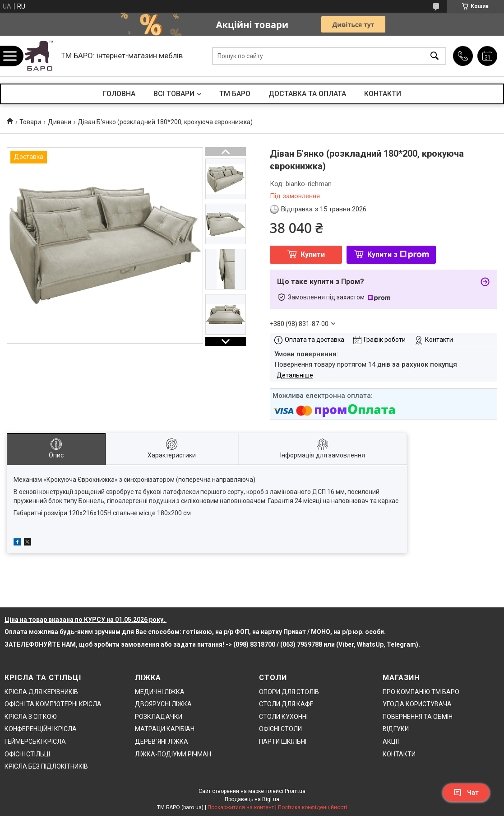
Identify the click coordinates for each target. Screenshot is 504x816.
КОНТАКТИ (383, 94)
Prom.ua (295, 791)
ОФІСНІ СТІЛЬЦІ (27, 754)
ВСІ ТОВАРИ (174, 94)
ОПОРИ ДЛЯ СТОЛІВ (289, 692)
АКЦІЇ (391, 741)
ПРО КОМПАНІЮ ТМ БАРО (421, 692)
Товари (30, 122)
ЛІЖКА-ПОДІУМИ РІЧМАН (173, 754)
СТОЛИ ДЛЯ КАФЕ (286, 704)
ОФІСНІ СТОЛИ (280, 729)
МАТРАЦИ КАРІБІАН (165, 729)
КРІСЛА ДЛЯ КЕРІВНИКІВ (41, 692)
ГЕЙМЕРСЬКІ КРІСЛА (35, 741)
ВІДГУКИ (396, 729)
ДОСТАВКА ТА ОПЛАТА (307, 94)
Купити (313, 254)
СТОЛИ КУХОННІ (283, 717)
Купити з (398, 254)
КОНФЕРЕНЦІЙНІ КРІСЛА (41, 729)
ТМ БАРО (235, 94)
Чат (466, 793)
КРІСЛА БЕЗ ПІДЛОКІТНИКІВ (46, 766)
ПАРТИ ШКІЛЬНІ (283, 741)
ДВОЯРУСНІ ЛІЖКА (163, 704)
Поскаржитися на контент (241, 807)
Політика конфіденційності (312, 807)
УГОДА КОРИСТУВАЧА (417, 704)
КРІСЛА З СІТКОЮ (31, 717)
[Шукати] (435, 56)
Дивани (60, 122)
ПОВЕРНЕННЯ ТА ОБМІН (418, 717)
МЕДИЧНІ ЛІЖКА (160, 692)
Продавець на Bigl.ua (252, 799)
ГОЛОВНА (119, 94)
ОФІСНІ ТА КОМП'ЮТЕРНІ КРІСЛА (53, 704)
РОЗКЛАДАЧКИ (159, 717)
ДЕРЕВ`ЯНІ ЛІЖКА (162, 741)
